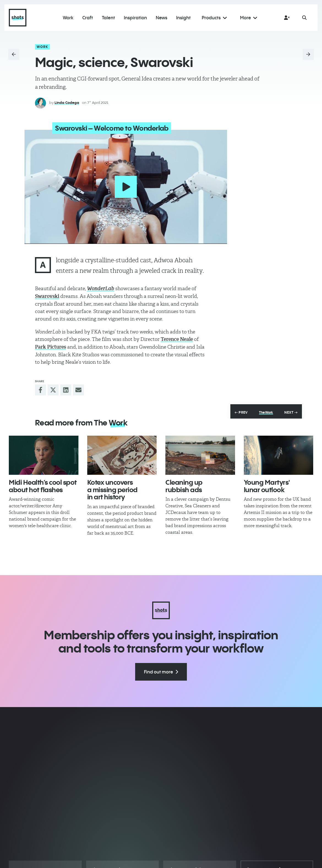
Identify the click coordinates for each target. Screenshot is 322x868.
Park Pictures (51, 346)
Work (43, 47)
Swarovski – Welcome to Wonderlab (107, 128)
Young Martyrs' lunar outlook (267, 484)
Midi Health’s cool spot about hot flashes (43, 484)
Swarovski (47, 295)
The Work (266, 411)
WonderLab (101, 287)
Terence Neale (177, 338)
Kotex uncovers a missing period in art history (112, 488)
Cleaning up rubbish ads (184, 484)
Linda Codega (67, 103)
